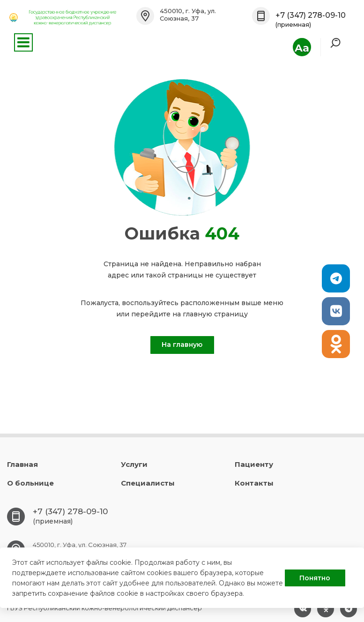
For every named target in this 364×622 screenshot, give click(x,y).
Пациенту (254, 464)
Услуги (134, 464)
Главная (22, 464)
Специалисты (148, 483)
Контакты (254, 483)
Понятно (315, 578)
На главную (182, 345)
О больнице (30, 483)
